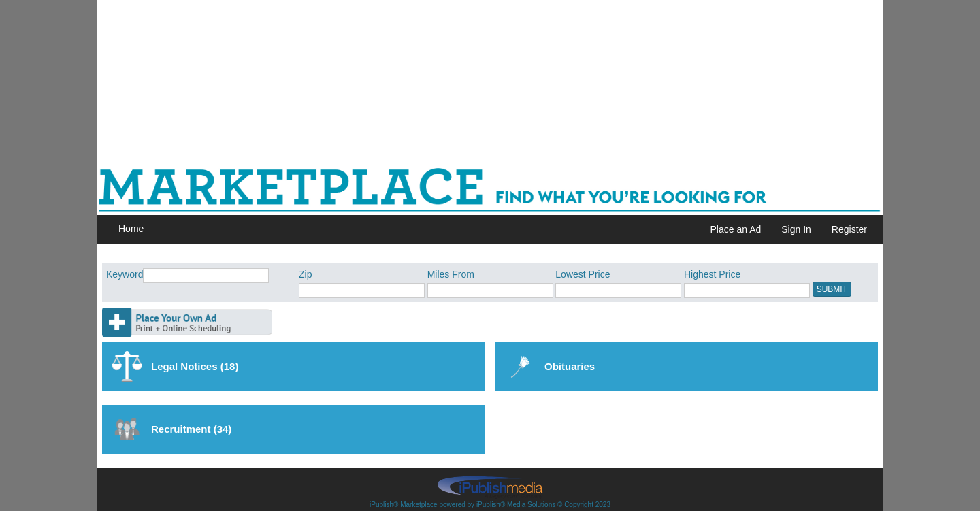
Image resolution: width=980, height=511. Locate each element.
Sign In (796, 229)
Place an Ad (736, 229)
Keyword (125, 274)
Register (849, 229)
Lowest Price (583, 274)
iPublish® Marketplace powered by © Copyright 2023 (490, 487)
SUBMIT (832, 289)
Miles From (451, 274)
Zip (305, 274)
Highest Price (712, 274)
